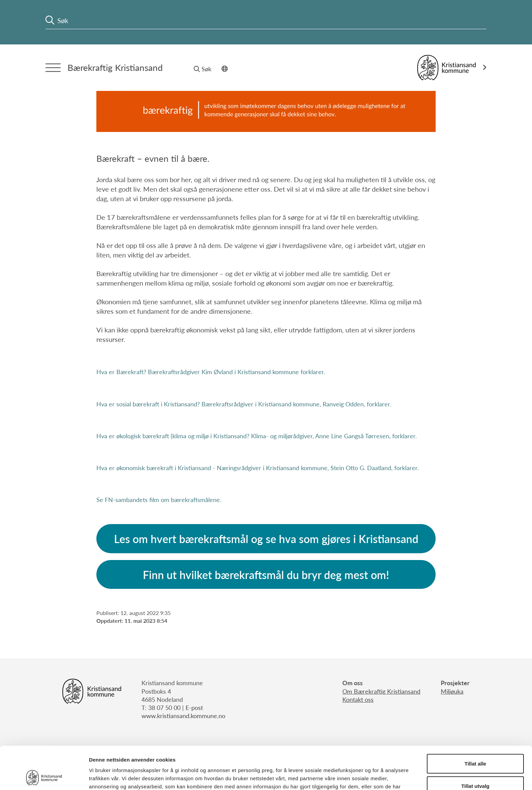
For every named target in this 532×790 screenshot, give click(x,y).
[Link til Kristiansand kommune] (452, 68)
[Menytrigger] (53, 68)
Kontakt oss (358, 699)
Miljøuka (452, 691)
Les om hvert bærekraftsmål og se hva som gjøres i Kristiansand (266, 539)
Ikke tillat (475, 768)
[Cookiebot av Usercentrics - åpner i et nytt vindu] (44, 777)
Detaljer (361, 777)
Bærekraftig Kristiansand (115, 67)
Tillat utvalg (475, 746)
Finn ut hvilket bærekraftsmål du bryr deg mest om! (266, 575)
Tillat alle (475, 723)
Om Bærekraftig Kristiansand (381, 691)
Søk (203, 69)
